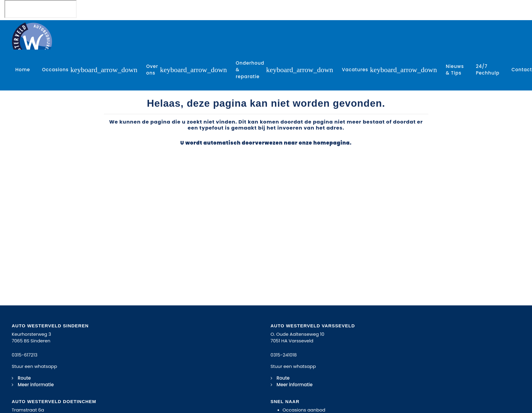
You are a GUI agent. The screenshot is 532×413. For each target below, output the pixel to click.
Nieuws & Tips (455, 70)
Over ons (152, 70)
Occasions (55, 70)
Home (23, 70)
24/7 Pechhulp (488, 70)
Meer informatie (36, 385)
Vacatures (355, 70)
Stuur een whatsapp (34, 366)
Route (24, 378)
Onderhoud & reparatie (250, 70)
